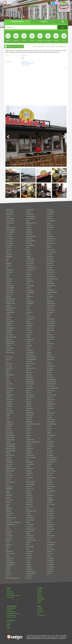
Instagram (40, 610)
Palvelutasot (10, 597)
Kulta (8, 626)
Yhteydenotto (10, 594)
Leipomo (40, 595)
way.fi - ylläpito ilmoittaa (13, 595)
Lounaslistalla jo (11, 615)
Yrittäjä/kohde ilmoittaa (13, 613)
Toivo (61, 47)
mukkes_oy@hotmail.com (27, 63)
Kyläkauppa (40, 597)
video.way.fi (40, 612)
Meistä (9, 590)
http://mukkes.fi (25, 62)
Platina (9, 628)
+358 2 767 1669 (25, 65)
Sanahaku (9, 610)
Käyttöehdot (10, 592)
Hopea (8, 624)
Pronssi (9, 622)
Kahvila (39, 594)
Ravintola (40, 592)
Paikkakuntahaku (11, 608)
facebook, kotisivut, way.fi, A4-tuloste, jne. (31, 17)
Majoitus (40, 590)
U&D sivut (31, 6)
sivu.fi (39, 613)
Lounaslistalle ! (41, 615)
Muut (39, 603)
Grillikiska (40, 601)
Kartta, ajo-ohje (11, 617)
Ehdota (38, 47)
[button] (63, 22)
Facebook (40, 608)
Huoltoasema (41, 599)
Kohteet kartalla (11, 612)
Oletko (50, 47)
